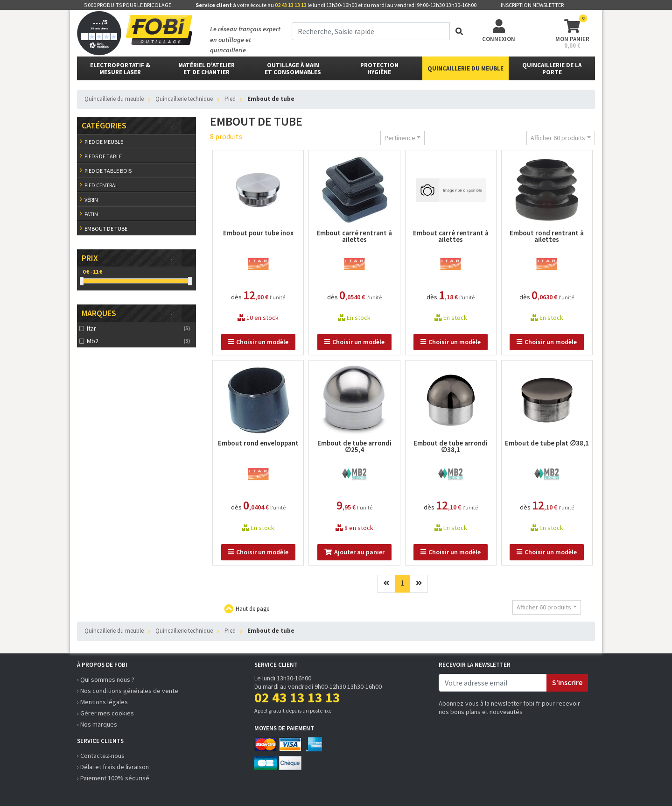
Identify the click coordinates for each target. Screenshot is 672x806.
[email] (493, 683)
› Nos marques (97, 724)
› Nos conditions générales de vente (128, 691)
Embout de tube (106, 229)
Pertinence (400, 138)
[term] (371, 31)
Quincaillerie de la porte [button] (552, 69)
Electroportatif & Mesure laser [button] (120, 69)
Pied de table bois (108, 171)
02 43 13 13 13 (291, 5)
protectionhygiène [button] (379, 69)
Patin (91, 214)
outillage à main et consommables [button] (293, 69)
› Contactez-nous (101, 756)
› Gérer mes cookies (105, 713)
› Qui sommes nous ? (106, 679)
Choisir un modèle (258, 342)
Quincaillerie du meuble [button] (465, 68)
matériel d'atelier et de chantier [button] (206, 69)
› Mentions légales (102, 702)
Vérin (91, 200)
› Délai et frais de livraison (113, 767)
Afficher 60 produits (558, 138)
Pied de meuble (104, 142)
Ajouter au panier (354, 552)
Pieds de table (103, 156)
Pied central (101, 185)
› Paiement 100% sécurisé (113, 778)
